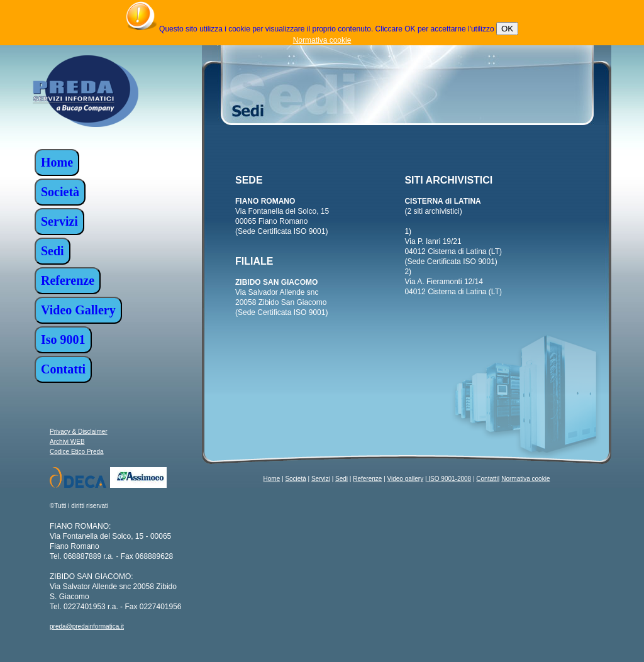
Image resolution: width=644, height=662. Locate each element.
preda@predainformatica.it (87, 626)
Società (295, 479)
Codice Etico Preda (77, 452)
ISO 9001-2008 (449, 479)
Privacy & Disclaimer (79, 432)
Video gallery (406, 479)
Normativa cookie (322, 40)
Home (272, 479)
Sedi (341, 479)
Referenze (367, 479)
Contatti (487, 479)
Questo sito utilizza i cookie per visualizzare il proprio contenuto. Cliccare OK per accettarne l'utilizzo (327, 29)
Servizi (321, 479)
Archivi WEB (67, 442)
